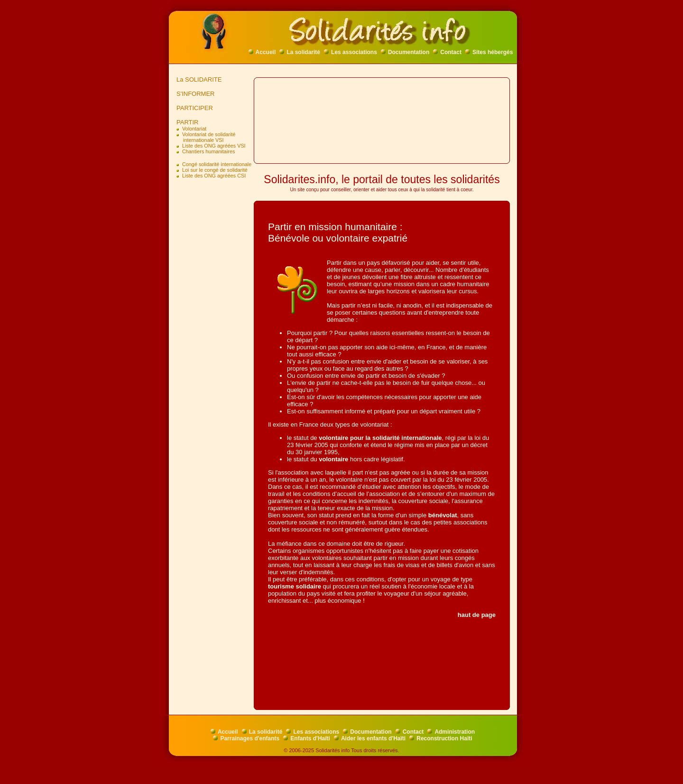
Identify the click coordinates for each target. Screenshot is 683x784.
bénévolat (443, 515)
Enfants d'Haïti (307, 738)
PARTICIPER (193, 108)
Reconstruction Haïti (441, 738)
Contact (447, 52)
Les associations (351, 52)
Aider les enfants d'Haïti (370, 738)
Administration (451, 732)
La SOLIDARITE (197, 79)
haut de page (477, 615)
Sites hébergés (489, 52)
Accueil (262, 52)
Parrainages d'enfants (246, 738)
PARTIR (186, 122)
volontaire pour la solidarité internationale (380, 438)
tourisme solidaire (295, 586)
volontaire (333, 459)
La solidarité (300, 52)
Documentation (405, 52)
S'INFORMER (194, 94)
